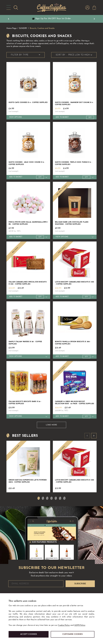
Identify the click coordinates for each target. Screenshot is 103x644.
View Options (15, 117)
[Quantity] (90, 117)
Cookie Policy (64, 625)
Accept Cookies (29, 634)
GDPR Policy (80, 625)
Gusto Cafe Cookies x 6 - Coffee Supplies (28, 103)
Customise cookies (72, 634)
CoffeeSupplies (51, 7)
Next (94, 19)
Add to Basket (62, 117)
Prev (9, 19)
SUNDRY (23, 28)
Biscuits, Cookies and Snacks (42, 28)
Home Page (11, 28)
